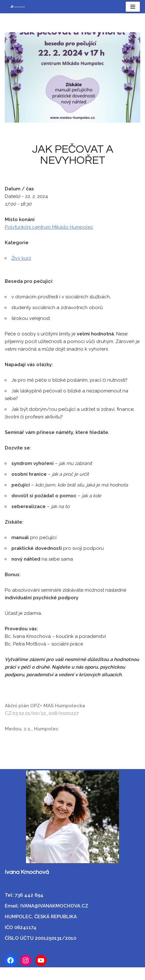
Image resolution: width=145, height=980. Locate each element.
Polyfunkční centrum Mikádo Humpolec (49, 227)
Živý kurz (21, 258)
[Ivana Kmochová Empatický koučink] (15, 6)
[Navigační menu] (133, 7)
